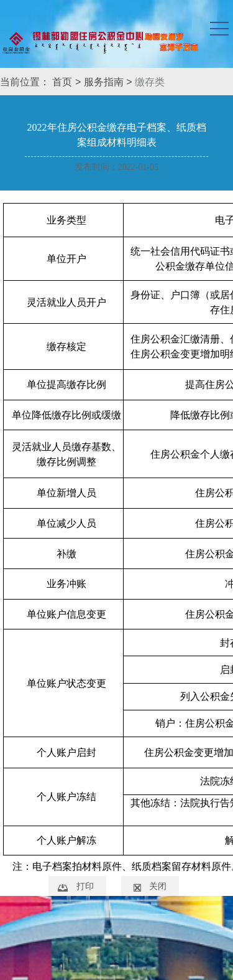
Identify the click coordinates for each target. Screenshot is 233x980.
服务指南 (104, 82)
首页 (62, 82)
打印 (85, 886)
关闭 (158, 886)
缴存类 (150, 82)
